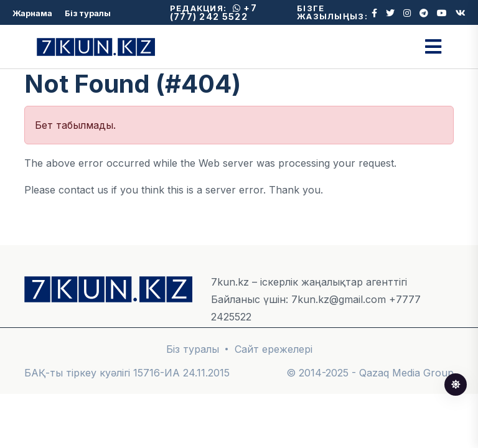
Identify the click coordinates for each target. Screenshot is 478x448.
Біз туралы (88, 13)
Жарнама (32, 13)
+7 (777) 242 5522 (213, 12)
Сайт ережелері (274, 349)
